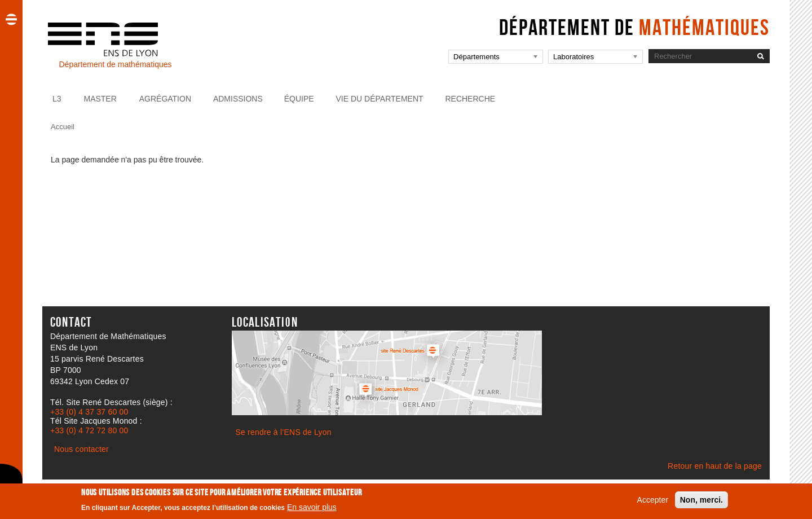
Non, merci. (701, 502)
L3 (57, 99)
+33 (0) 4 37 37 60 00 (89, 412)
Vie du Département (380, 99)
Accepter (653, 502)
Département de (634, 27)
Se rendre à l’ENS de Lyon (284, 432)
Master (100, 99)
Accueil (63, 127)
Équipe (299, 99)
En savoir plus (312, 510)
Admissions (238, 99)
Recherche (470, 99)
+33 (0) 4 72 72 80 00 (89, 430)
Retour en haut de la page (715, 466)
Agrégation (165, 99)
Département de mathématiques (115, 64)
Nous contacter (81, 449)
